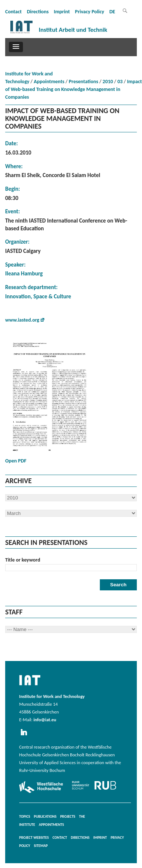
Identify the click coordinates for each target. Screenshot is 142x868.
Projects (68, 816)
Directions (38, 12)
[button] (16, 47)
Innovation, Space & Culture (38, 296)
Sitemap (41, 846)
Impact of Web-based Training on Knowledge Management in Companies (74, 89)
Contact (13, 12)
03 (120, 82)
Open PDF (50, 402)
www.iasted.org (22, 320)
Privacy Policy (90, 12)
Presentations (84, 82)
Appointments (49, 82)
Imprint (62, 12)
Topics (25, 816)
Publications (45, 816)
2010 (108, 82)
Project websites (34, 838)
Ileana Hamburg (24, 273)
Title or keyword (23, 560)
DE (112, 12)
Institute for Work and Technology (29, 78)
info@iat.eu (45, 720)
